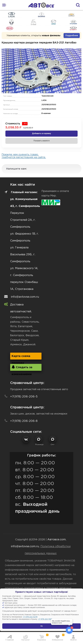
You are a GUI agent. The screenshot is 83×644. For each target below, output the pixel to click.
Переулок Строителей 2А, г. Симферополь (23, 220)
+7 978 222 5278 (30, 617)
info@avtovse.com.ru (25, 297)
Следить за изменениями (22, 368)
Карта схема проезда (21, 357)
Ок (42, 626)
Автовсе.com (57, 540)
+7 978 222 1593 (45, 619)
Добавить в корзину (42, 134)
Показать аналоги (41, 141)
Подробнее (72, 36)
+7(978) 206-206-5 (24, 397)
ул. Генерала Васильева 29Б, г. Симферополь (23, 255)
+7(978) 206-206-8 (24, 421)
